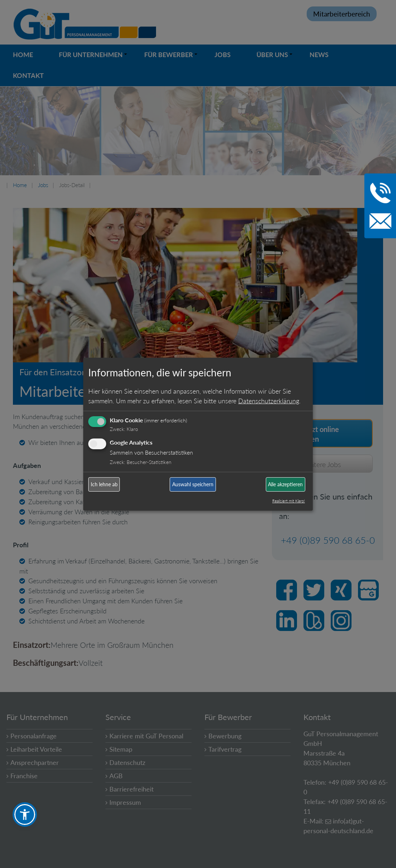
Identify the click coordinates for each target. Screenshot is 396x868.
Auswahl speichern (193, 484)
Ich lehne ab (104, 484)
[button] (25, 814)
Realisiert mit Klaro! (289, 501)
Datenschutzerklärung (269, 401)
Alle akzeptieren (285, 484)
